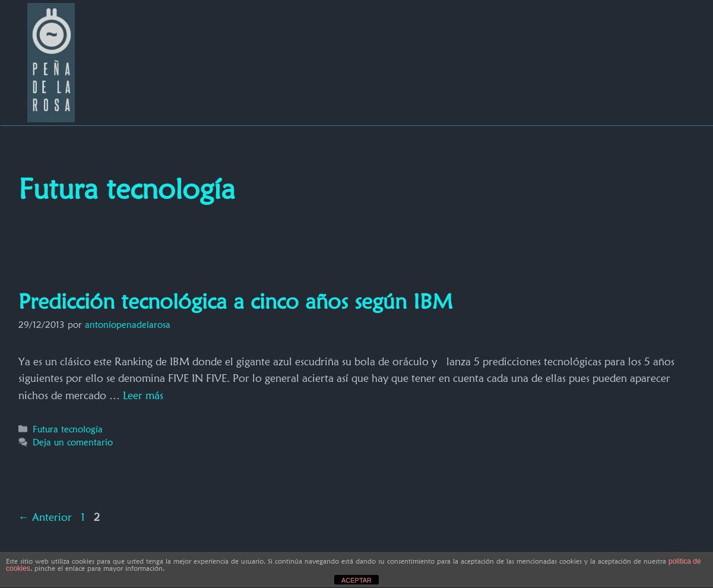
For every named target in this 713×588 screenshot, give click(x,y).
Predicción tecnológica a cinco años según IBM (235, 301)
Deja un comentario (73, 442)
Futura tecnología (68, 429)
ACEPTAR (356, 580)
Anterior (45, 517)
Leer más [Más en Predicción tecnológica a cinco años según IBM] (143, 395)
